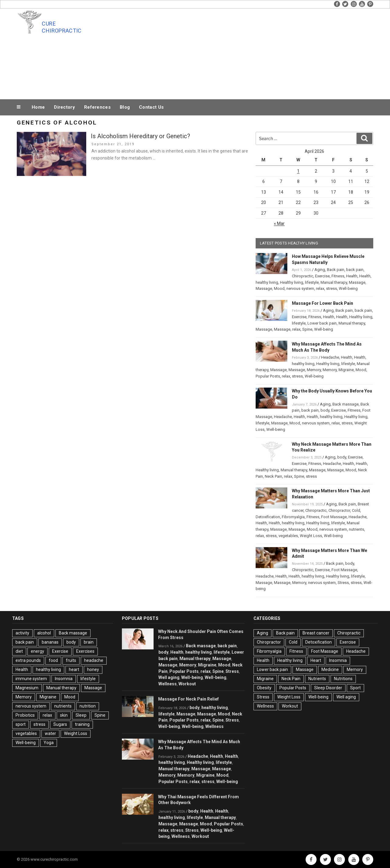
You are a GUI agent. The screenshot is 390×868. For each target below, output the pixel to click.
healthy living (267, 282)
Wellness (168, 684)
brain (89, 642)
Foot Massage (334, 517)
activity (22, 633)
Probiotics (25, 715)
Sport (355, 688)
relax (320, 288)
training (82, 724)
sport (21, 724)
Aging (320, 270)
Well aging (169, 677)
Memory (314, 370)
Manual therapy (334, 282)
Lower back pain (322, 323)
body (325, 410)
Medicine (330, 669)
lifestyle (312, 282)
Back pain (336, 270)
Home (38, 107)
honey (93, 669)
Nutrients (317, 679)
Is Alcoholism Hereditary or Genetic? (140, 136)
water (50, 733)
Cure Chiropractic (62, 27)
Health (352, 276)
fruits (71, 660)
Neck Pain (273, 476)
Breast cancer (316, 633)
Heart (316, 660)
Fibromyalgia (293, 517)
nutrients (356, 529)
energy (37, 651)
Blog (125, 107)
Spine (307, 329)
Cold (356, 510)
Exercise (322, 276)
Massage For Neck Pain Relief (188, 699)
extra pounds (28, 660)
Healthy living (292, 282)
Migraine (346, 370)
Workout (187, 684)
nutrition (88, 706)
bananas (50, 642)
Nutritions (343, 679)
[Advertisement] (256, 52)
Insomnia (64, 679)
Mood (279, 288)
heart (74, 669)
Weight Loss (311, 536)
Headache (330, 357)
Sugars (60, 724)
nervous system (300, 288)
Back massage (346, 404)
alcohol (44, 633)
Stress (343, 583)
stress (331, 288)
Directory (64, 107)
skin (64, 715)
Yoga (49, 743)
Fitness (338, 276)
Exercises (85, 651)
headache (94, 660)
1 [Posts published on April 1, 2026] (298, 171)
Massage (357, 282)
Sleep (81, 715)
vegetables (288, 536)
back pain (355, 270)
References (97, 107)
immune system (31, 679)
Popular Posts (268, 376)
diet (19, 651)
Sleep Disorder (328, 688)
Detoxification (268, 517)
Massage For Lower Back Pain (323, 303)
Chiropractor (339, 510)
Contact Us (151, 107)
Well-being (348, 288)
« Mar (279, 223)
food (53, 660)
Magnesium (27, 688)
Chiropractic (303, 276)
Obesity (264, 688)
